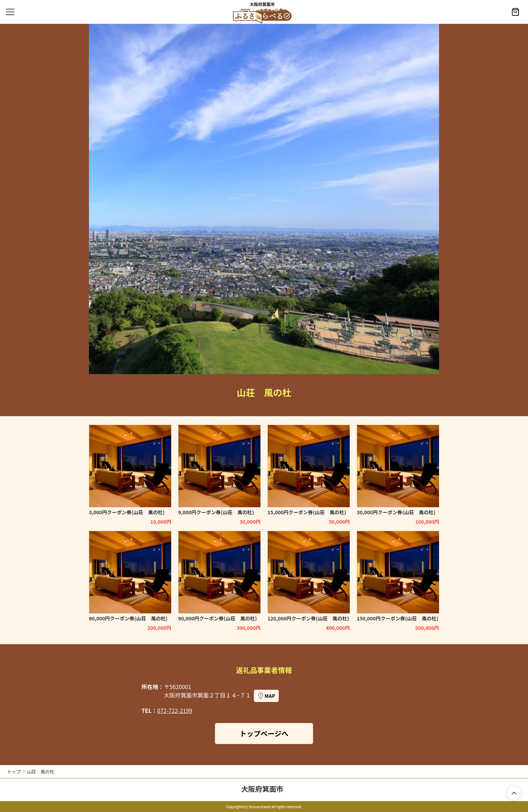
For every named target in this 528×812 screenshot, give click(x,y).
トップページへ (264, 733)
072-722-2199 (175, 710)
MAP (270, 696)
